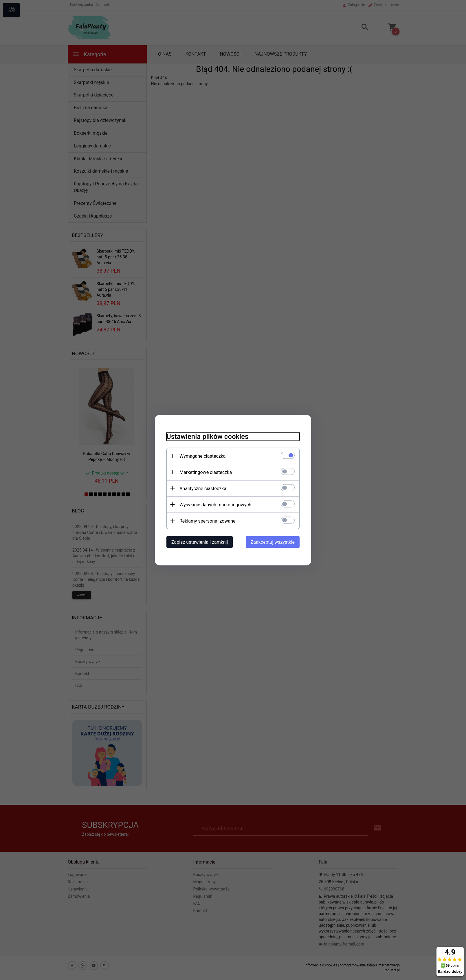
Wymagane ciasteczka (203, 456)
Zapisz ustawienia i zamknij (200, 542)
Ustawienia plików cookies (207, 436)
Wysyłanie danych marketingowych (215, 504)
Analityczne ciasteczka (203, 488)
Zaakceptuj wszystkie (273, 542)
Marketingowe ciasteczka (206, 472)
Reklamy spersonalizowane (207, 521)
